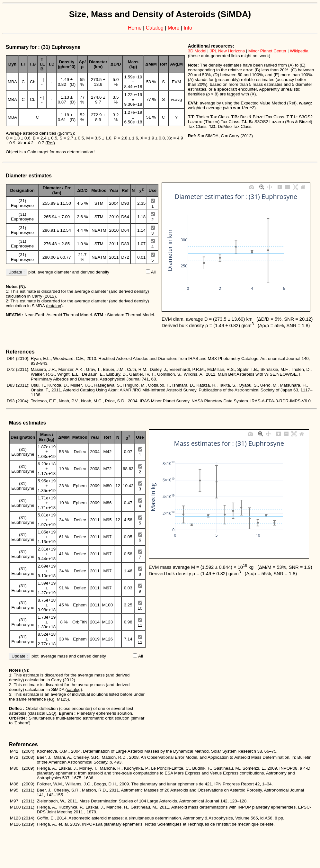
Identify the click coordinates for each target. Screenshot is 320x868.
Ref (50, 143)
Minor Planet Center (267, 51)
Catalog (155, 28)
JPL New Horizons (227, 51)
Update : (16, 272)
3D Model (198, 51)
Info (188, 28)
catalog (54, 306)
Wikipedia (299, 51)
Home (135, 28)
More (173, 28)
